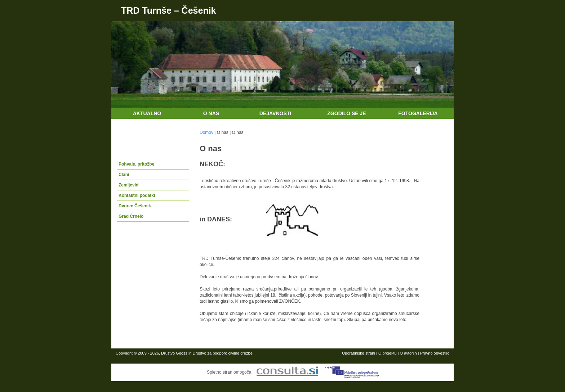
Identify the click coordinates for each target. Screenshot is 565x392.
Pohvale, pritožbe (136, 164)
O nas (211, 113)
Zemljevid (128, 185)
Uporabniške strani (359, 353)
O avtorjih (408, 353)
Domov (206, 132)
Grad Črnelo (131, 216)
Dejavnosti (275, 113)
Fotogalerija (418, 113)
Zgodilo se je (346, 113)
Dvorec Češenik (135, 206)
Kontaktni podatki (137, 195)
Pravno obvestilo (435, 353)
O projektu (388, 353)
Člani (124, 175)
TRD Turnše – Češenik (169, 10)
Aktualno (147, 113)
